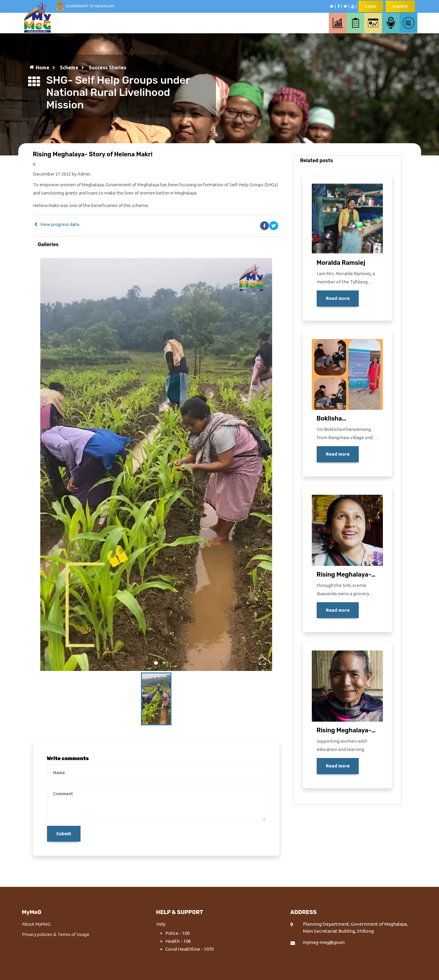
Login (371, 6)
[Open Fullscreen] (262, 661)
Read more (338, 298)
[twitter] (274, 226)
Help (161, 925)
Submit (64, 834)
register (400, 6)
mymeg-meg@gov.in (325, 943)
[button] (156, 464)
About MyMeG (36, 925)
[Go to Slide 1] (156, 663)
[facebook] (264, 226)
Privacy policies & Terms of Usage (57, 935)
